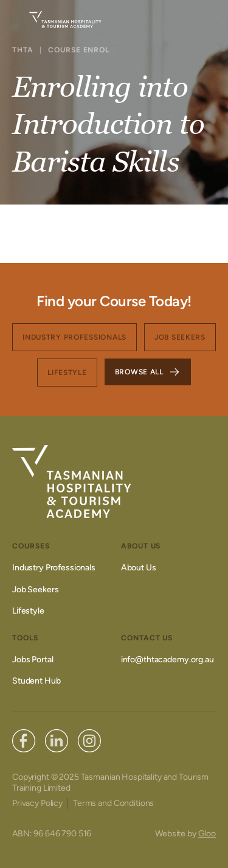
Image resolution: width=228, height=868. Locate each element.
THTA (23, 50)
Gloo (207, 834)
